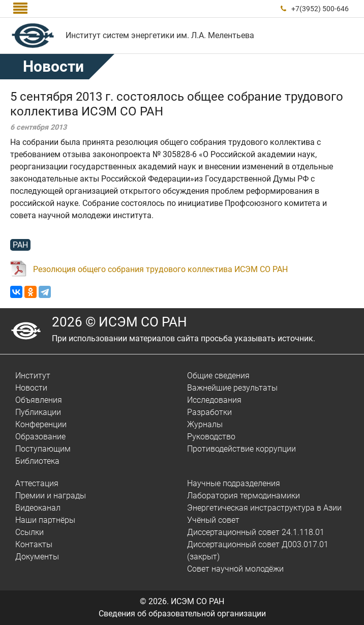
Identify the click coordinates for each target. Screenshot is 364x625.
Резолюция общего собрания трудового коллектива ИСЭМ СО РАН (160, 269)
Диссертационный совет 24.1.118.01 (256, 532)
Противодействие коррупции (241, 449)
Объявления (39, 400)
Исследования (214, 400)
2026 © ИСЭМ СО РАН (119, 322)
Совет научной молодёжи (235, 569)
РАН (20, 245)
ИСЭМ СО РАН (198, 601)
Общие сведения (218, 376)
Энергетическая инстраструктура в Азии (264, 508)
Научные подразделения (234, 483)
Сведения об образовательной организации (182, 614)
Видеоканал (38, 508)
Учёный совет (213, 520)
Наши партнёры (45, 520)
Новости (53, 66)
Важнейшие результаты (232, 388)
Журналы (205, 424)
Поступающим (43, 449)
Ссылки (29, 532)
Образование (40, 437)
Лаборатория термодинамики (244, 496)
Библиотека (37, 461)
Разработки (209, 412)
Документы (37, 557)
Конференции (41, 424)
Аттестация (37, 483)
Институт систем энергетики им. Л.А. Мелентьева (160, 35)
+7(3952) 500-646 (320, 9)
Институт (33, 376)
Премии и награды (51, 496)
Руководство (211, 437)
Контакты (34, 544)
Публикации (38, 412)
